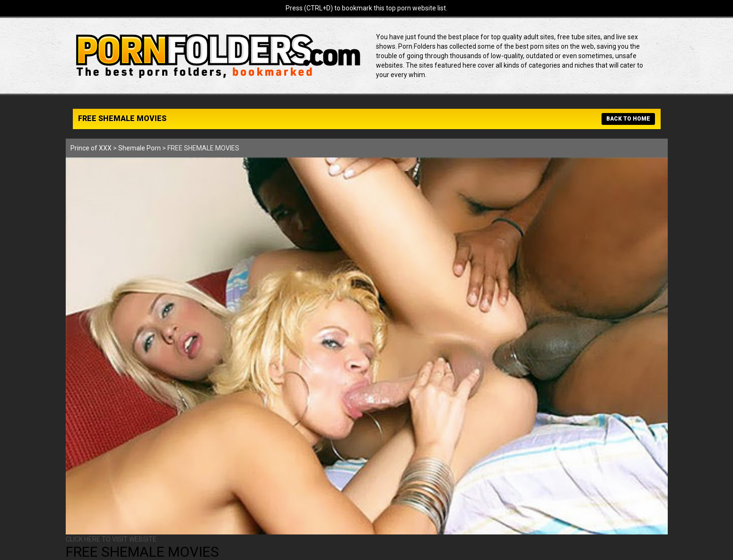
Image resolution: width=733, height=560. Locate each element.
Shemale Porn (140, 148)
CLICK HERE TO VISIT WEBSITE (111, 539)
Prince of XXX (91, 148)
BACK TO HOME (628, 119)
